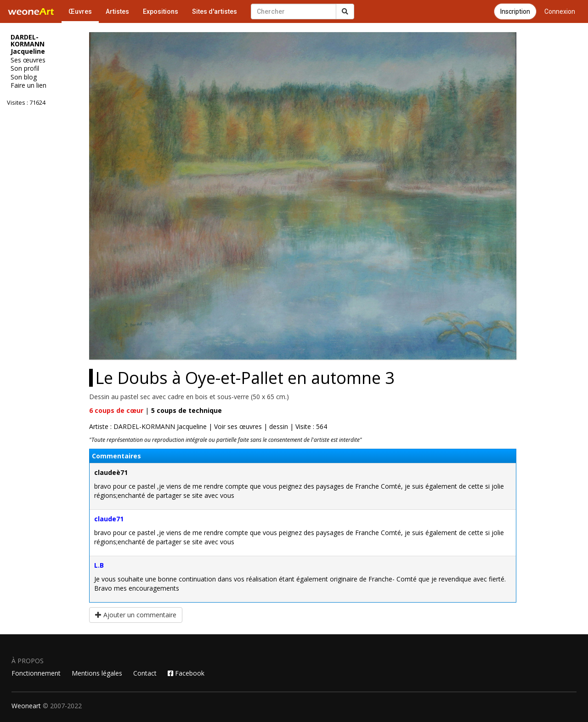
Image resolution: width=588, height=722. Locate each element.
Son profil (25, 68)
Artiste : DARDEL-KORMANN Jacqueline (148, 426)
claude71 (109, 519)
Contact (145, 673)
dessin (279, 426)
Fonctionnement (36, 673)
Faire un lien (28, 85)
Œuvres (80, 11)
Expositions (161, 11)
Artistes (117, 11)
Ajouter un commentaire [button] (136, 615)
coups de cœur (116, 410)
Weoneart (26, 706)
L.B (99, 565)
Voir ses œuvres (238, 426)
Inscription (515, 11)
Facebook (186, 673)
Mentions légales (97, 673)
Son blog (24, 77)
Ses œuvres (28, 60)
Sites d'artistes (215, 11)
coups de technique (187, 410)
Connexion (560, 11)
